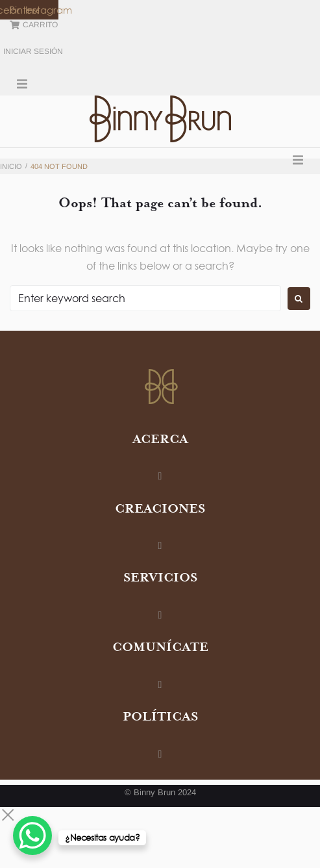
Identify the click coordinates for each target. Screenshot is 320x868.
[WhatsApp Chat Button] (32, 836)
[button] (22, 84)
